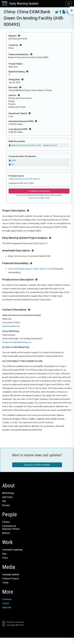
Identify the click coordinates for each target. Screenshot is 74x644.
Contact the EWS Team (39, 198)
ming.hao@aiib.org (11, 326)
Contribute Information (39, 191)
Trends (5, 583)
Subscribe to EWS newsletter (37, 465)
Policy (5, 558)
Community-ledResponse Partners (11, 527)
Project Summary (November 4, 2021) (25, 145)
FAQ (4, 501)
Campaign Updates (11, 574)
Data (4, 554)
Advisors (6, 533)
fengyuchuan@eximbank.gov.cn (17, 342)
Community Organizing (12, 550)
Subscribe (7, 607)
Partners (6, 522)
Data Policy (7, 497)
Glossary (6, 505)
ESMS (12, 161)
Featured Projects (11, 579)
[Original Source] (50, 145)
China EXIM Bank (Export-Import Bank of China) (31, 269)
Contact (6, 603)
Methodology (8, 493)
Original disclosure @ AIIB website (24, 179)
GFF (12, 164)
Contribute (7, 599)
